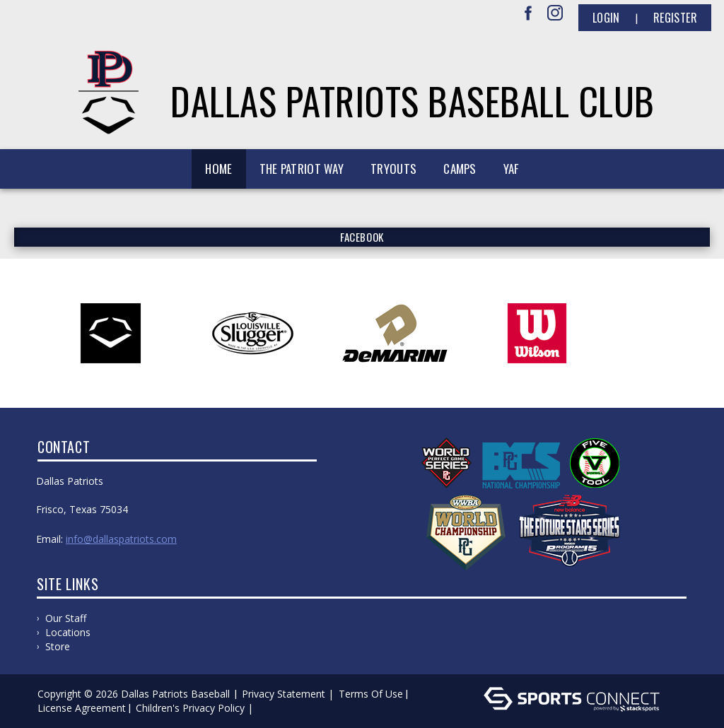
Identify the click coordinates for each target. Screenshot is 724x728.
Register (675, 18)
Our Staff (66, 618)
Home (218, 169)
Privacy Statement (284, 694)
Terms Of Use (371, 694)
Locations (68, 632)
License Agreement (82, 708)
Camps (460, 169)
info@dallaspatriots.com (121, 539)
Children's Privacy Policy (190, 708)
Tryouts (393, 169)
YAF (511, 169)
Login (606, 18)
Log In (277, 708)
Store (58, 646)
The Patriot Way (302, 169)
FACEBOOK (362, 237)
